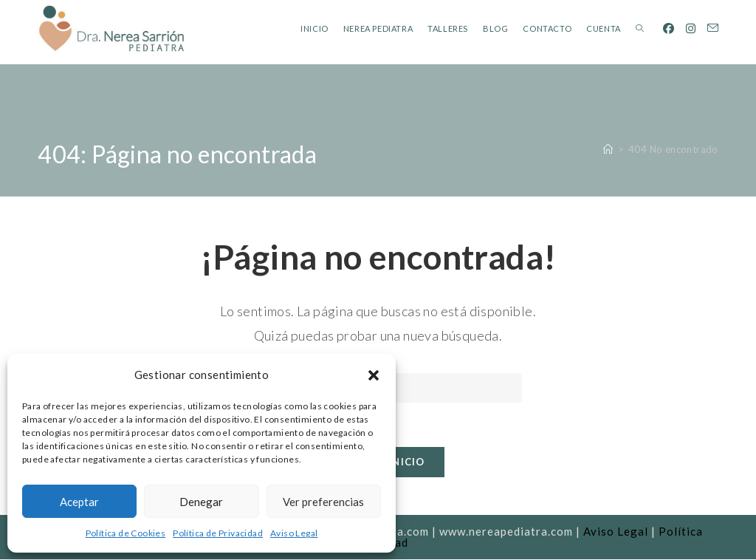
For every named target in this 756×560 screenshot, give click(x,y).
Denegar (201, 502)
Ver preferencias (323, 502)
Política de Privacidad (218, 533)
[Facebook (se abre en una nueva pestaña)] (669, 28)
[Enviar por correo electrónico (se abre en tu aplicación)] (713, 28)
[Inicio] (608, 149)
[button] (374, 375)
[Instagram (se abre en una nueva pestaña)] (691, 28)
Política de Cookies (126, 533)
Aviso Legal (294, 533)
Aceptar (79, 502)
